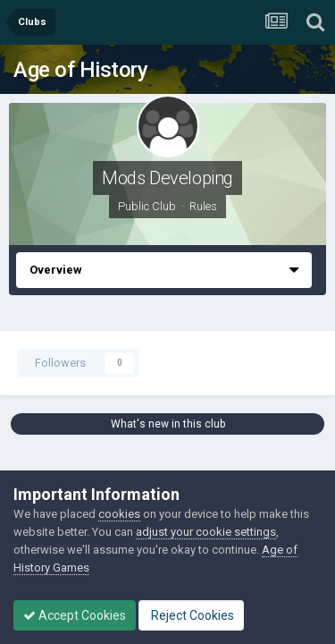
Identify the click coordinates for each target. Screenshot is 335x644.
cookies (119, 514)
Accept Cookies (75, 615)
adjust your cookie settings (206, 532)
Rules (203, 206)
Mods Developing (167, 178)
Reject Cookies (191, 615)
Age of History (80, 70)
